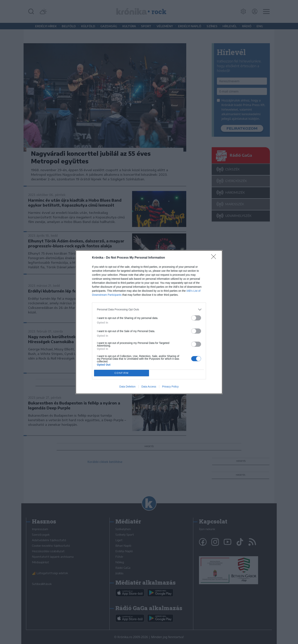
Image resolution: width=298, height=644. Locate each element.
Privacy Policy (170, 387)
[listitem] (149, 310)
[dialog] (149, 322)
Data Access (149, 387)
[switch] (196, 318)
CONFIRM (122, 373)
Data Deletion (127, 387)
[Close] (215, 258)
